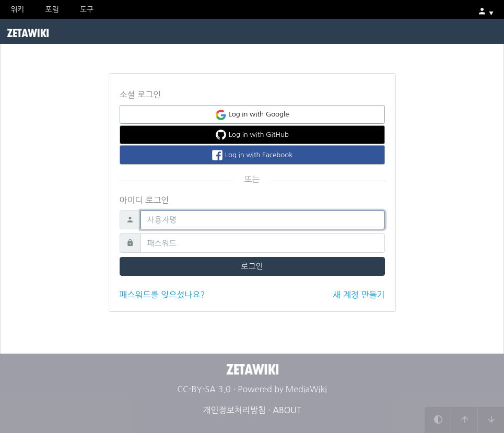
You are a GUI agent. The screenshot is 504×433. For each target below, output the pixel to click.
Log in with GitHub (252, 135)
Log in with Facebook (252, 155)
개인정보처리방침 (234, 410)
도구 (87, 9)
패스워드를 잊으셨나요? (162, 295)
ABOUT (287, 410)
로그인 (252, 266)
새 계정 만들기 (359, 295)
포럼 (52, 9)
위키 (17, 9)
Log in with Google (252, 115)
